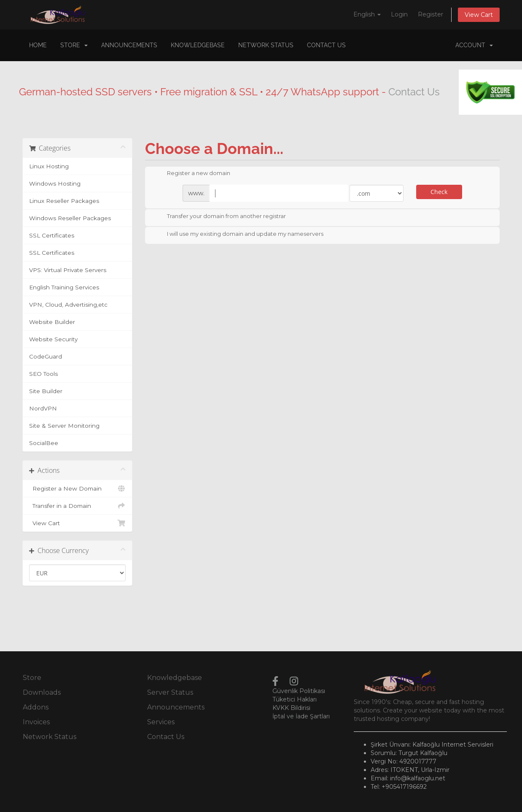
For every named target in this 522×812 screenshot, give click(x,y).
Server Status (170, 692)
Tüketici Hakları (295, 699)
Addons (36, 707)
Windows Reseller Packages (70, 218)
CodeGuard (46, 356)
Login (399, 14)
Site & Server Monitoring (64, 426)
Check (439, 192)
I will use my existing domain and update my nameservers (238, 235)
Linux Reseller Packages (64, 201)
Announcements (129, 45)
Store (74, 45)
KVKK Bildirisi (291, 708)
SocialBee (44, 443)
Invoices (36, 722)
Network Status (266, 45)
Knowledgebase (198, 45)
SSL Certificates (52, 235)
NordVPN (43, 408)
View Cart (479, 15)
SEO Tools (43, 374)
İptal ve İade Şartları (301, 716)
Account (474, 45)
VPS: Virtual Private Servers (68, 270)
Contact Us (326, 45)
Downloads (42, 692)
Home (38, 45)
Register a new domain (192, 174)
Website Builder (52, 322)
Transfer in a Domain (77, 506)
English (367, 14)
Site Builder (46, 391)
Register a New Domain (77, 488)
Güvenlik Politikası (299, 691)
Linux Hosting (49, 166)
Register (431, 14)
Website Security (53, 339)
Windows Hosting (55, 183)
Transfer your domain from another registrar (220, 217)
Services (161, 722)
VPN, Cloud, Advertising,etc (68, 305)
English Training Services (64, 287)
